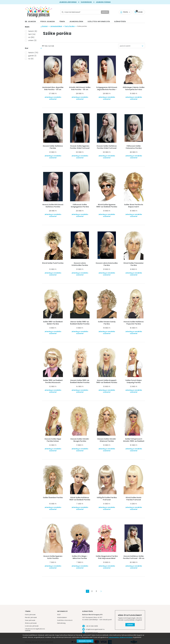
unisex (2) (32, 40)
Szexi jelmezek (30, 620)
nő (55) (31, 37)
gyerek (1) (32, 56)
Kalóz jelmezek (30, 615)
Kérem (130, 625)
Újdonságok (86, 2)
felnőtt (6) (33, 31)
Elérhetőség (61, 623)
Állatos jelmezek (31, 623)
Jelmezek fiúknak (103, 2)
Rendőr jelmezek (31, 617)
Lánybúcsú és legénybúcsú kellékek (35, 630)
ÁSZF (59, 615)
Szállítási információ (65, 620)
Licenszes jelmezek (32, 626)
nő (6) (31, 59)
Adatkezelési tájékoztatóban (121, 637)
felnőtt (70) (33, 53)
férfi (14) (32, 34)
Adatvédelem (62, 617)
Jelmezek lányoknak (68, 2)
